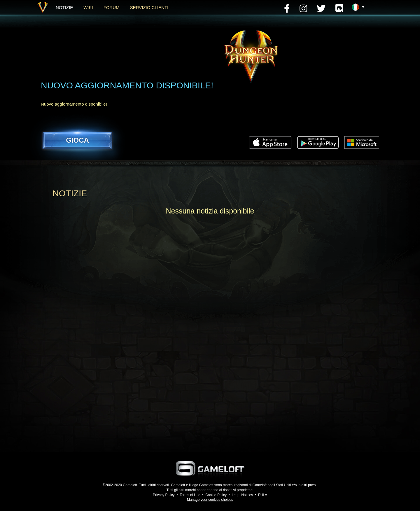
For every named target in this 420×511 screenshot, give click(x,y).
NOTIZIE (64, 7)
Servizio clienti (149, 7)
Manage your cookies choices (210, 500)
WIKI (88, 7)
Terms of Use (190, 495)
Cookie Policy (216, 495)
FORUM (112, 7)
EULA (263, 495)
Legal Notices (242, 495)
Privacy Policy (164, 495)
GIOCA (77, 140)
